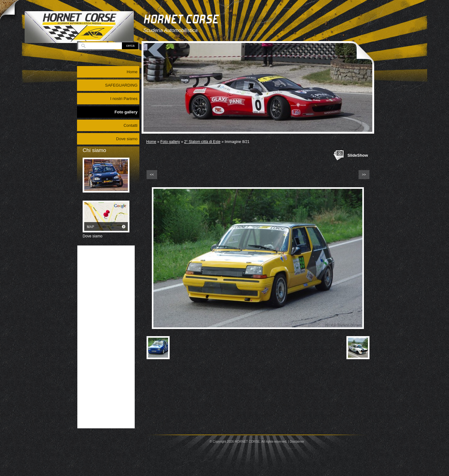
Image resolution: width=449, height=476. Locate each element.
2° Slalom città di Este (202, 142)
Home (151, 142)
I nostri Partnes (124, 99)
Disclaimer (297, 442)
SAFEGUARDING (121, 85)
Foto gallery (170, 142)
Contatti (130, 125)
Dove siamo (127, 139)
